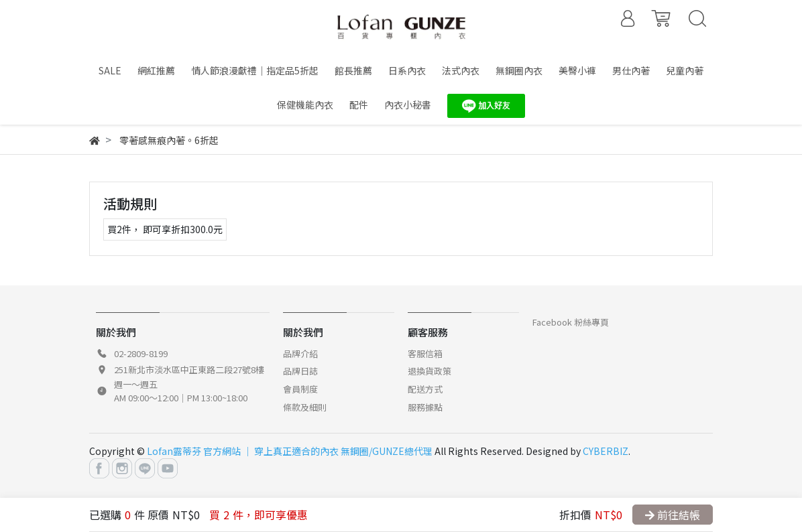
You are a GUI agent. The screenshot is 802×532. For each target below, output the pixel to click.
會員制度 (300, 389)
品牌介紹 (300, 353)
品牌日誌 (300, 371)
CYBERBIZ (606, 451)
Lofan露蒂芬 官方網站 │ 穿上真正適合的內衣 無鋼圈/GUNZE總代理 (290, 451)
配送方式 (425, 389)
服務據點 (425, 407)
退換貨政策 (429, 371)
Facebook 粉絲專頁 (571, 322)
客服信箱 (425, 353)
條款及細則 (305, 407)
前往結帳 (673, 515)
